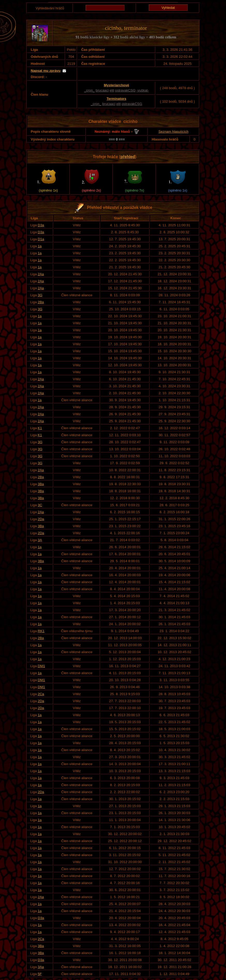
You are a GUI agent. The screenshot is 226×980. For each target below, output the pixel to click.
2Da (41, 519)
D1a (41, 239)
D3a (41, 225)
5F (40, 974)
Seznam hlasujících (173, 132)
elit (112, 90)
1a (40, 246)
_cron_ (89, 90)
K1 (40, 428)
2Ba (41, 302)
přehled (128, 157)
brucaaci (102, 90)
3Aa (41, 967)
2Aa (41, 274)
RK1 (41, 631)
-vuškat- (143, 90)
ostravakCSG (125, 90)
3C (40, 505)
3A (40, 540)
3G (40, 295)
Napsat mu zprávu (46, 71)
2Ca (41, 694)
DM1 (41, 666)
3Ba (41, 484)
